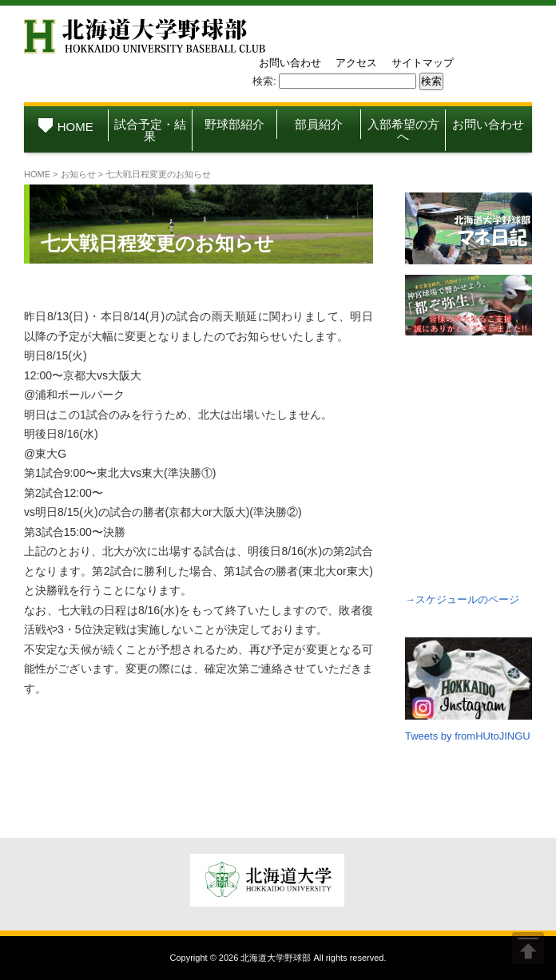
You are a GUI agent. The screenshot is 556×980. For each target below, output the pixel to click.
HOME (66, 127)
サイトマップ (423, 63)
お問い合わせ (290, 63)
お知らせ (78, 174)
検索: (264, 81)
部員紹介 (319, 124)
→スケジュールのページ (462, 599)
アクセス (356, 63)
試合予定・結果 (150, 130)
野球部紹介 (234, 124)
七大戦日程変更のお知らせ (157, 243)
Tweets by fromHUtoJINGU (468, 736)
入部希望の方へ (403, 130)
